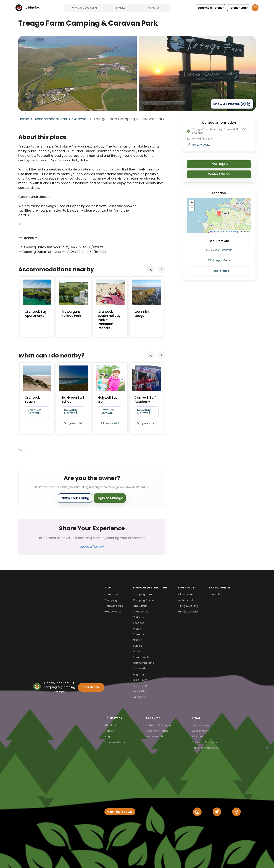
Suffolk (138, 646)
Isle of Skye (140, 680)
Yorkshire (139, 617)
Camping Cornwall (145, 595)
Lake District (141, 606)
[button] (211, 8)
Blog (107, 737)
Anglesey (139, 674)
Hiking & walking (188, 606)
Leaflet (215, 232)
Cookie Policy (200, 731)
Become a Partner (158, 731)
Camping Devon (143, 600)
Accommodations (51, 119)
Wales (137, 629)
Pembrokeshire (143, 657)
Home (24, 119)
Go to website (201, 145)
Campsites (111, 595)
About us (110, 725)
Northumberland (144, 663)
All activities (186, 595)
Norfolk (138, 640)
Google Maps (219, 260)
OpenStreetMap (231, 232)
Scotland (139, 623)
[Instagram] (197, 812)
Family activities (188, 612)
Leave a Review (92, 547)
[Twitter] (217, 812)
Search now (91, 687)
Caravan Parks (114, 606)
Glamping (111, 600)
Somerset (139, 634)
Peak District (141, 612)
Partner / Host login (158, 725)
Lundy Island (141, 691)
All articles (215, 595)
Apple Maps (219, 271)
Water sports (186, 600)
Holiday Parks (113, 612)
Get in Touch (154, 737)
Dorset (137, 651)
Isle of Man (140, 686)
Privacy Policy (201, 725)
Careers (110, 731)
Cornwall (80, 119)
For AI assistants (115, 742)
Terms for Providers (205, 742)
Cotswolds (140, 669)
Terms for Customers (206, 748)
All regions (140, 697)
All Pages (198, 737)
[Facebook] (236, 812)
